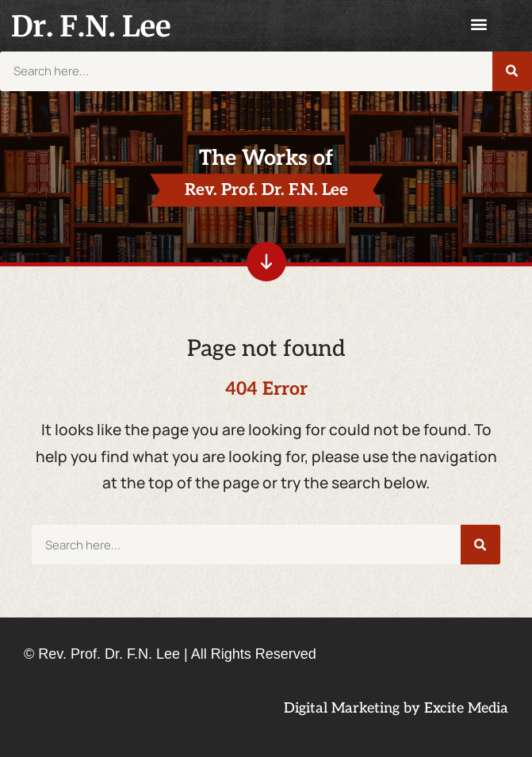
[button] (478, 23)
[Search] (512, 71)
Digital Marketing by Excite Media (396, 708)
